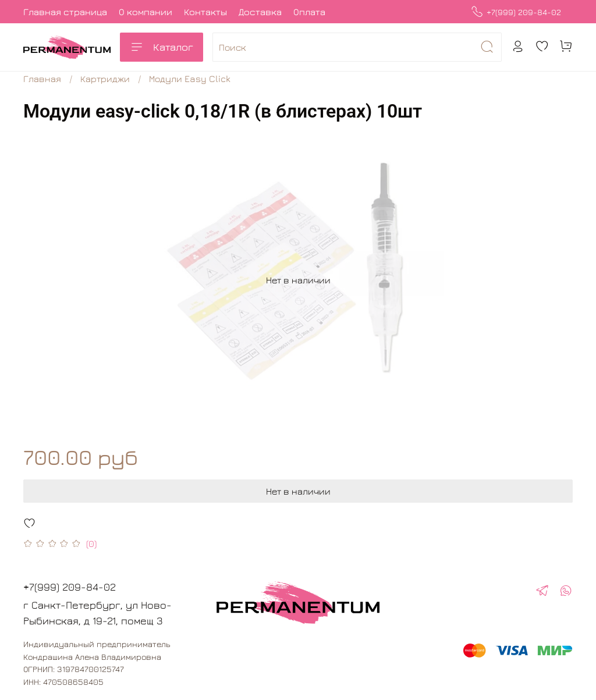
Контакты (205, 12)
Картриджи (105, 79)
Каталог (162, 47)
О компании (146, 12)
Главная (42, 79)
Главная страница (65, 12)
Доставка (260, 12)
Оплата (309, 12)
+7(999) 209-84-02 (516, 12)
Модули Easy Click (190, 79)
